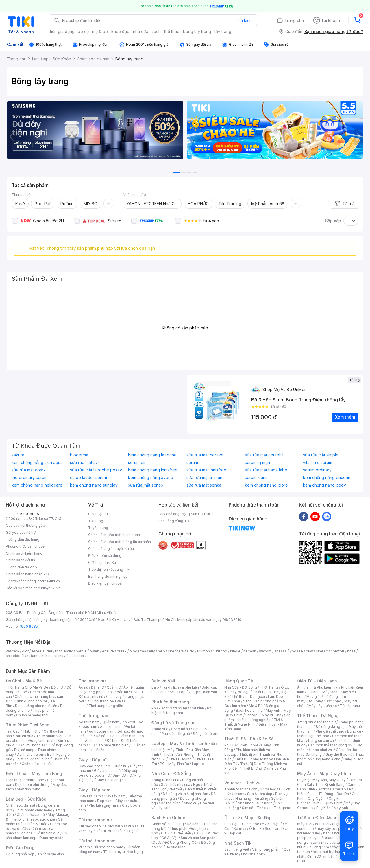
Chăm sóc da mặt (21, 805)
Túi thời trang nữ (95, 820)
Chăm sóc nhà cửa (37, 764)
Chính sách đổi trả (21, 560)
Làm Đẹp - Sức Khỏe (26, 799)
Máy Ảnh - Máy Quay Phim (324, 774)
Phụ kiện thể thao (330, 731)
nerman (250, 651)
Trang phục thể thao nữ (316, 722)
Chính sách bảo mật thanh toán (114, 535)
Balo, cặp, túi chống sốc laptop (185, 690)
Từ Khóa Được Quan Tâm (322, 817)
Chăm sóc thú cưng (168, 824)
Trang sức (160, 729)
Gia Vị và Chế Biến (176, 833)
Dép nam (105, 801)
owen (94, 651)
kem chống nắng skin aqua (37, 463)
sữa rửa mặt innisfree (206, 470)
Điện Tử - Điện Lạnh (317, 681)
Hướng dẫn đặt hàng (23, 539)
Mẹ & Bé (256, 706)
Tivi (310, 701)
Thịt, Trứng (32, 731)
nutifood (220, 651)
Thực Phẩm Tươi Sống (28, 725)
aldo (190, 651)
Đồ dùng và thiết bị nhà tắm (185, 794)
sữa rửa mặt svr (85, 463)
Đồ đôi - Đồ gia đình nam (116, 736)
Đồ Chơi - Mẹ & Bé (24, 681)
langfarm (31, 656)
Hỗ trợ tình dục (48, 833)
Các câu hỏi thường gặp (25, 525)
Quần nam (111, 722)
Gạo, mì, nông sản (33, 745)
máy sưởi (305, 824)
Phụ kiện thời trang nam (182, 710)
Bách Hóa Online (168, 817)
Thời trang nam (94, 716)
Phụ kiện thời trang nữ (169, 708)
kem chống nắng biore (266, 485)
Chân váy (114, 697)
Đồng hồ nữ (181, 729)
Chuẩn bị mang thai (32, 715)
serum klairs (256, 478)
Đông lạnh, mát (41, 741)
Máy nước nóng (329, 701)
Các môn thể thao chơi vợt (330, 747)
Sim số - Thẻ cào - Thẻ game (267, 808)
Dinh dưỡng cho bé (32, 701)
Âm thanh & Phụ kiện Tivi (318, 687)
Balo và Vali (163, 681)
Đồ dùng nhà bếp (20, 854)
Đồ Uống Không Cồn (181, 842)
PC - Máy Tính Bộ (174, 764)
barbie (81, 651)
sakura (18, 455)
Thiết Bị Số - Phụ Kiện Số (249, 739)
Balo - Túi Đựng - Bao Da (328, 794)
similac (322, 651)
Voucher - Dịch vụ (242, 783)
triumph (203, 651)
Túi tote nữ (110, 831)
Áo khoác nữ (118, 692)
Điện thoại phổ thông (32, 784)
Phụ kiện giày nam (104, 805)
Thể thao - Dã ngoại (248, 697)
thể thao (172, 31)
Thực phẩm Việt (49, 736)
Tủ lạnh (313, 692)
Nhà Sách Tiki (238, 843)
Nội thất (176, 789)
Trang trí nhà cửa (165, 780)
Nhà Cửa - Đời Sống (171, 774)
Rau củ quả (24, 736)
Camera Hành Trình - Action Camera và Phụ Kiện (329, 789)
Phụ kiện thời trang (170, 702)
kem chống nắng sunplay (94, 485)
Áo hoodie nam (102, 731)
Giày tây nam (115, 796)
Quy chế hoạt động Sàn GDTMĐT (186, 514)
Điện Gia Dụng (20, 848)
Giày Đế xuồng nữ (111, 780)
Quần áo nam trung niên (109, 745)
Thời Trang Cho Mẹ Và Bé (27, 687)
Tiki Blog (96, 521)
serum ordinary (317, 470)
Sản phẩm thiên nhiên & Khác (35, 822)
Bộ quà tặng (176, 847)
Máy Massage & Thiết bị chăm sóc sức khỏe (39, 817)
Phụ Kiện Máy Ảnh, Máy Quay (321, 780)
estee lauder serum (88, 478)
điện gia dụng (62, 31)
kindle (235, 651)
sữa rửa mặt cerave (205, 455)
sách (156, 31)
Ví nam (84, 847)
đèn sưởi (322, 824)
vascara (12, 651)
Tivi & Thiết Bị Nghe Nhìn (254, 722)
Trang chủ (294, 20)
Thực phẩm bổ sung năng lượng (331, 757)
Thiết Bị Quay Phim (327, 803)
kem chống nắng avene (151, 478)
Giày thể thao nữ (339, 754)
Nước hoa (25, 833)
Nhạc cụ (190, 803)
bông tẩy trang (197, 31)
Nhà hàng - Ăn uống (252, 798)
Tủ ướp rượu (350, 706)
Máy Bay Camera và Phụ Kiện (329, 805)
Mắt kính (197, 708)
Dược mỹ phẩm (52, 838)
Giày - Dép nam (94, 790)
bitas (351, 651)
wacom (265, 651)
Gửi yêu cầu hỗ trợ (21, 532)
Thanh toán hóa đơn (241, 789)
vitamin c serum (318, 463)
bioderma (79, 455)
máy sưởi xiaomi (335, 842)
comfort (337, 651)
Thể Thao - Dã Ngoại (318, 716)
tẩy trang (223, 31)
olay (309, 651)
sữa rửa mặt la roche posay (96, 470)
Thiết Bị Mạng (180, 759)
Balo (155, 687)
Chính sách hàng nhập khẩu (29, 574)
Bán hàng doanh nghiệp (108, 576)
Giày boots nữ (98, 775)
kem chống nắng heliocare (37, 485)
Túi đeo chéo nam (108, 847)
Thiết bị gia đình (51, 854)
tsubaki (81, 656)
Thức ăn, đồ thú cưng (32, 759)
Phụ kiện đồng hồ (176, 734)
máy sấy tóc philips (333, 828)
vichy (59, 656)
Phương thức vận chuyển (26, 546)
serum (192, 463)
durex (122, 651)
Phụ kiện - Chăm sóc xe (244, 824)
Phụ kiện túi (131, 831)
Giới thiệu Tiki (99, 514)
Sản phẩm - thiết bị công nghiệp (257, 717)
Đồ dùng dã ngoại (331, 727)
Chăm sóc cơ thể (31, 815)
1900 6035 (29, 626)
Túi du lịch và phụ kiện (180, 687)
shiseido (13, 656)
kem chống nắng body (324, 485)
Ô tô (253, 828)
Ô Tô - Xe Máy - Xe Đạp (248, 817)
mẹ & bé (100, 31)
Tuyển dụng (98, 528)
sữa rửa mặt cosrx (29, 470)
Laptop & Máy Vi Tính (263, 715)
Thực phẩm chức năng (34, 810)
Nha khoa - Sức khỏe (255, 803)
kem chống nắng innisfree (153, 470)
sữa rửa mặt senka (204, 485)
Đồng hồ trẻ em (206, 734)
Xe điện (273, 824)
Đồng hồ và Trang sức (173, 723)
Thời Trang (269, 687)
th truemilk (64, 651)
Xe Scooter (269, 828)
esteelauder (42, 651)
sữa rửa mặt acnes (146, 485)
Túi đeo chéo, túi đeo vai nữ (102, 826)
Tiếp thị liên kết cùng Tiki (109, 569)
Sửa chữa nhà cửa (176, 784)
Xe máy (240, 828)
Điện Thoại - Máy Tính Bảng (34, 774)
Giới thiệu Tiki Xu (102, 563)
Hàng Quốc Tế (239, 681)
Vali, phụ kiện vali (203, 692)
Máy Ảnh (341, 808)
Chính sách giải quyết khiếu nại (114, 549)
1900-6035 (29, 514)
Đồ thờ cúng (171, 803)
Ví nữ (132, 826)
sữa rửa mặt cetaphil (264, 455)
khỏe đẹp (120, 31)
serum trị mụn (257, 463)
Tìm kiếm (244, 20)
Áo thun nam (89, 722)
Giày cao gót (89, 766)
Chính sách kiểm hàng (24, 553)
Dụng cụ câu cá (321, 741)
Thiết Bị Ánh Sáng (330, 784)
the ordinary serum (29, 478)
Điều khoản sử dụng (105, 556)
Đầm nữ (97, 687)
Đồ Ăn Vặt (170, 838)
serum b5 (137, 463)
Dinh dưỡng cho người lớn (36, 706)
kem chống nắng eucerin (327, 478)
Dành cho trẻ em (30, 754)
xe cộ (83, 31)
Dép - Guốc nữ (115, 766)
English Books (253, 854)
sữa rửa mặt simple (321, 455)
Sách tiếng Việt (237, 849)
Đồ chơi (57, 687)
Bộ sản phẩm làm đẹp (36, 835)
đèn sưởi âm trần (321, 856)
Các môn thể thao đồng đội (330, 745)
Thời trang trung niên (106, 706)
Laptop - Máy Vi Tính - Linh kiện (184, 743)
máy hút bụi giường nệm (328, 845)
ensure (108, 651)
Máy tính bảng (29, 789)
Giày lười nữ (122, 775)
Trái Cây (13, 731)
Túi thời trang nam (97, 841)
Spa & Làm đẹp (260, 794)
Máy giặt (314, 697)
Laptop (198, 764)
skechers (176, 651)
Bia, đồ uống (24, 750)
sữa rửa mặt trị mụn (204, 478)
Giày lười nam (90, 796)
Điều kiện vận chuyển (106, 583)
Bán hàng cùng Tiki (174, 521)
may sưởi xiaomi (323, 838)
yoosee (296, 651)
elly (152, 651)
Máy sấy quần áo (323, 706)
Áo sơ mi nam (111, 727)
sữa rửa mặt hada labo (266, 470)
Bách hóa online (249, 710)
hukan (46, 656)
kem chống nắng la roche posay (156, 455)
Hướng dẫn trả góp (21, 567)
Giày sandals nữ (107, 771)
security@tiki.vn (47, 588)
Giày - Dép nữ (93, 760)
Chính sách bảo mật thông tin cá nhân (120, 542)
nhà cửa (141, 31)
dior (25, 651)
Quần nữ (114, 687)
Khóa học (268, 789)
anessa (281, 651)
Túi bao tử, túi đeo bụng (123, 852)
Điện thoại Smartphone (25, 780)
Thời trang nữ (92, 681)
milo (161, 651)
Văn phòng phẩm (266, 849)
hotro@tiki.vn (49, 581)
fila (69, 656)
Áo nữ (83, 687)
